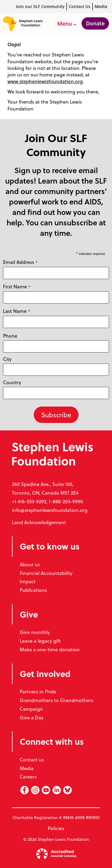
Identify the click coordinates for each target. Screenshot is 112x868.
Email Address (20, 262)
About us (30, 564)
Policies (56, 828)
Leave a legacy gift (40, 641)
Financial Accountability (46, 573)
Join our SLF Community (40, 6)
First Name (17, 287)
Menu (67, 24)
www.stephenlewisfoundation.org (45, 81)
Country (12, 382)
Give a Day (32, 717)
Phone (10, 336)
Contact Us (80, 6)
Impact (28, 581)
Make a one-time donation (50, 649)
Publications (33, 590)
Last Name (17, 311)
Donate (95, 23)
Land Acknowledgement (39, 522)
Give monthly (35, 632)
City (7, 359)
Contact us (32, 759)
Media (101, 6)
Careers (28, 777)
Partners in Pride (38, 691)
